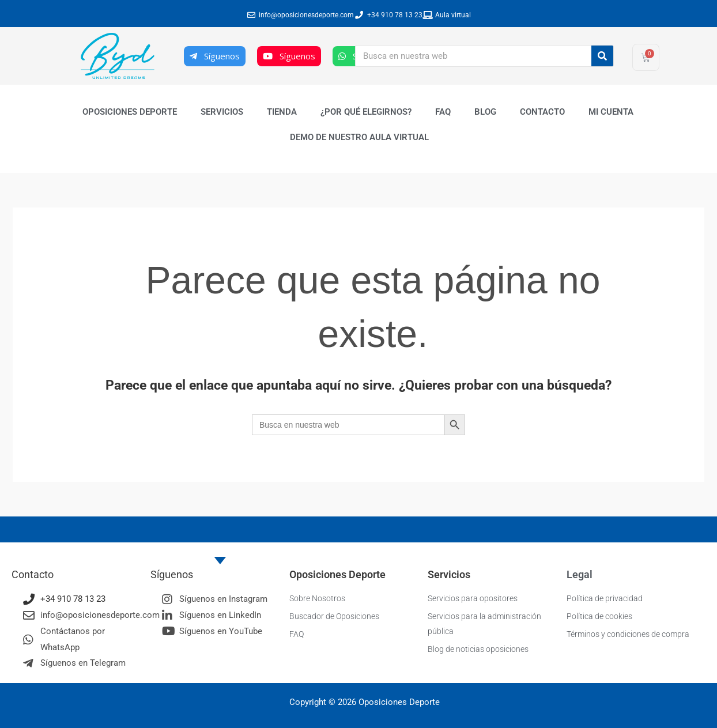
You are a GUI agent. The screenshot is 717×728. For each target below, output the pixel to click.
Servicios (222, 112)
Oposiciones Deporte (130, 112)
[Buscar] (602, 56)
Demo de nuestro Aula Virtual (359, 137)
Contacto (542, 112)
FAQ (443, 112)
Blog (485, 112)
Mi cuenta (611, 112)
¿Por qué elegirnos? (366, 112)
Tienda (282, 112)
